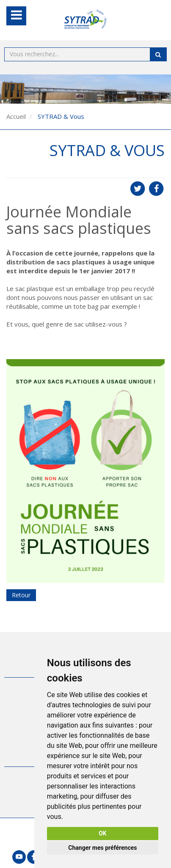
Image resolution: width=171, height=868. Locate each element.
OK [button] (103, 833)
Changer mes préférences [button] (102, 848)
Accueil (16, 116)
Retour (21, 595)
